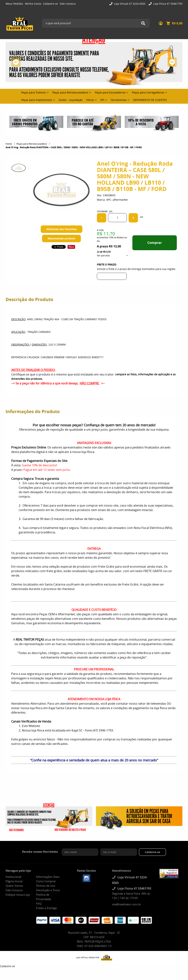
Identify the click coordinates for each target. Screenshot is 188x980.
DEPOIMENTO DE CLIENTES (150, 100)
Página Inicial (14, 881)
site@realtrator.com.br (126, 904)
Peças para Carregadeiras (148, 92)
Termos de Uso (46, 886)
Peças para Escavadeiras (110, 92)
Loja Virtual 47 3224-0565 (129, 4)
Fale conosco (68, 4)
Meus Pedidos (14, 4)
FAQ (39, 903)
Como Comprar (46, 881)
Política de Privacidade (43, 897)
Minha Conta (33, 4)
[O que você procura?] (143, 23)
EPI (102, 100)
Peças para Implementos (37, 100)
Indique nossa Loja (18, 895)
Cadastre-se (50, 4)
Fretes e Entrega (46, 908)
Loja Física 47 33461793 (167, 4)
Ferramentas (119, 100)
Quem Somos (14, 886)
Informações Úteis (48, 877)
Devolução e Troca (48, 890)
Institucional (13, 877)
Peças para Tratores (33, 92)
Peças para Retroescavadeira (70, 92)
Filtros (90, 100)
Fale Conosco (14, 890)
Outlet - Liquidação (71, 100)
